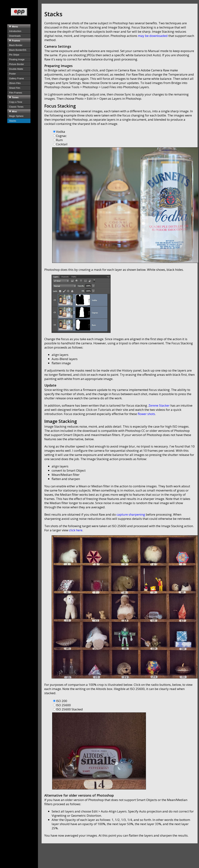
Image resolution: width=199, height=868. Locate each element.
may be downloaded (153, 36)
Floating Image (17, 59)
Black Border (16, 45)
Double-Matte (16, 69)
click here (76, 530)
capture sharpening (131, 514)
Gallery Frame (17, 78)
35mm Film (15, 83)
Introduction (15, 31)
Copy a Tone (16, 102)
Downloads (15, 36)
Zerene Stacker (159, 405)
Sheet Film (15, 88)
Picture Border (17, 64)
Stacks (13, 121)
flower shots (146, 414)
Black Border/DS (18, 50)
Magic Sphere (16, 116)
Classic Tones (16, 107)
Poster (12, 74)
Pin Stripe (14, 55)
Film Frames (16, 93)
